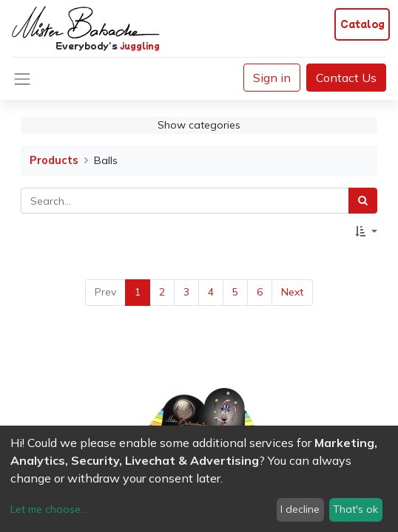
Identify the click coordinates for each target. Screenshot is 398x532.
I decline (300, 509)
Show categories (199, 125)
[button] (366, 232)
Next (292, 292)
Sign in (272, 78)
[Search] (363, 201)
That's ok (355, 509)
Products (54, 160)
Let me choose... (49, 509)
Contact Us (346, 78)
